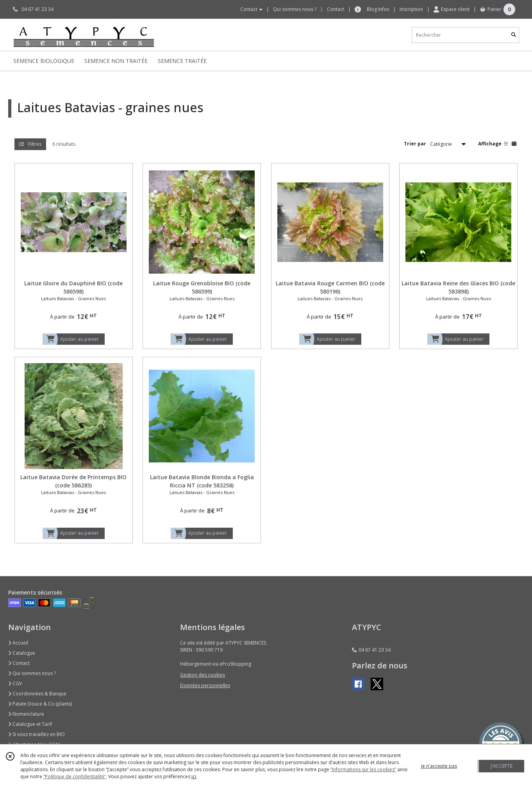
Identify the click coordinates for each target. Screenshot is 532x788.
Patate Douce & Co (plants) (40, 704)
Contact (336, 9)
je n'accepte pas (439, 766)
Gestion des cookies (203, 675)
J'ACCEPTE (502, 766)
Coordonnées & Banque (37, 694)
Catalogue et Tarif (30, 724)
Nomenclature (26, 714)
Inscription (411, 9)
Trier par (415, 144)
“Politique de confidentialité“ (75, 776)
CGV (15, 683)
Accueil (18, 643)
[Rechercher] (514, 35)
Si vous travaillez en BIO (37, 734)
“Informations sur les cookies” (363, 769)
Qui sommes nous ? (32, 673)
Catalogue (22, 653)
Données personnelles (205, 685)
